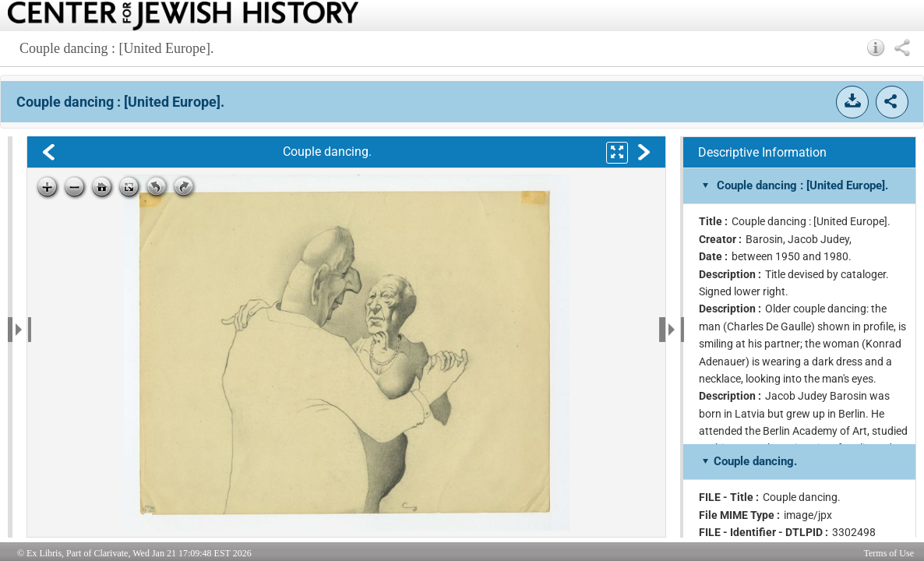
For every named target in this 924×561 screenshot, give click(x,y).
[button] (876, 48)
